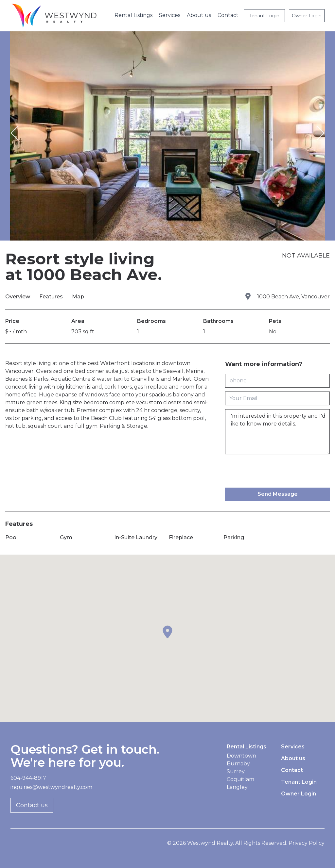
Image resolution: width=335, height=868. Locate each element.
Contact (228, 15)
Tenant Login (264, 16)
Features (52, 297)
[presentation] (275, 471)
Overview (18, 297)
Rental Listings (133, 15)
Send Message (278, 494)
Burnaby (238, 764)
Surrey (236, 771)
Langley (237, 787)
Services (170, 15)
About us (199, 15)
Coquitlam (240, 779)
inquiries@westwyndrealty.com (51, 787)
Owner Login (307, 16)
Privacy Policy (307, 843)
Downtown (241, 756)
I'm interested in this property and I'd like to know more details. (277, 432)
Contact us (32, 805)
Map (78, 297)
